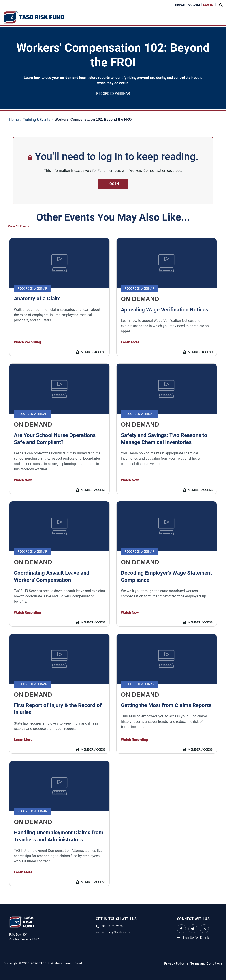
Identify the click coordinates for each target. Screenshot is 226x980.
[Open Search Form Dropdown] (220, 5)
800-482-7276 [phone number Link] (112, 926)
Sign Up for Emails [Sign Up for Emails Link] (196, 938)
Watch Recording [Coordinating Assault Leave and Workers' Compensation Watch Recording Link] (27, 613)
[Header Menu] (219, 17)
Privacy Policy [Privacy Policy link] (174, 963)
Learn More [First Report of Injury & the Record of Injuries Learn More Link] (23, 740)
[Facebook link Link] (181, 929)
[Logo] (34, 18)
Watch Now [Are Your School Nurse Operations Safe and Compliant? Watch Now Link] (23, 480)
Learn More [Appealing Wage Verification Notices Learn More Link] (130, 342)
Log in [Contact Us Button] (113, 184)
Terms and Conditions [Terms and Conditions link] (206, 963)
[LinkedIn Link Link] (204, 929)
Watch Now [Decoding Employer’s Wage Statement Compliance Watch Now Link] (130, 613)
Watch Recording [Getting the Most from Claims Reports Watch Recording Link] (134, 740)
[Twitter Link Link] (193, 929)
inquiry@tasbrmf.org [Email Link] (117, 932)
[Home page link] (15, 120)
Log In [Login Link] (208, 5)
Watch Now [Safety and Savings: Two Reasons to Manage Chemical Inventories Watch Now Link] (130, 480)
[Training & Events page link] (37, 120)
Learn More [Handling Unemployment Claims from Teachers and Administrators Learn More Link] (23, 872)
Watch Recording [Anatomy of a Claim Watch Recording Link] (27, 342)
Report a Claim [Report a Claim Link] (187, 5)
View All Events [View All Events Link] (19, 226)
